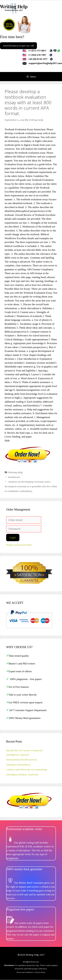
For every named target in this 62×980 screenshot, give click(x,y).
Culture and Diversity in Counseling (26, 770)
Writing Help (15, 472)
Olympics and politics (18, 765)
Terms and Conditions (25, 972)
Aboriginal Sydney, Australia (22, 775)
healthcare (14, 477)
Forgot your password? (19, 545)
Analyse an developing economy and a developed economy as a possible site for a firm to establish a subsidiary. (31, 486)
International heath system (22, 760)
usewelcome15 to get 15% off (18, 46)
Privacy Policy (40, 972)
